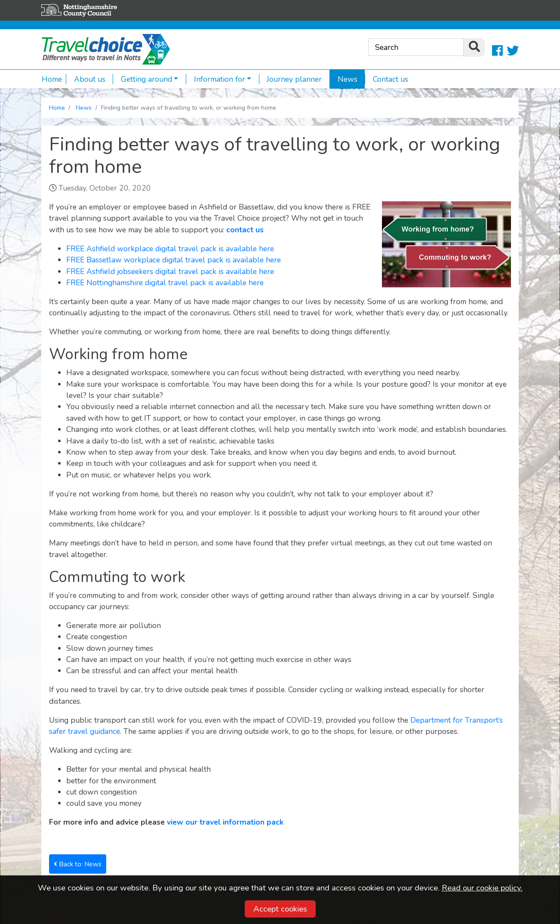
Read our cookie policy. (482, 888)
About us (86, 79)
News (343, 79)
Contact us (386, 79)
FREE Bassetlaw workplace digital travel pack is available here (174, 260)
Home (52, 79)
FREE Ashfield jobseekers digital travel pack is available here (170, 271)
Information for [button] (215, 79)
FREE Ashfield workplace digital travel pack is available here (170, 249)
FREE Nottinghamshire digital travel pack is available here (165, 283)
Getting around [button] (142, 79)
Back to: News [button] (78, 864)
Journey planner (291, 79)
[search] (474, 48)
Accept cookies (280, 909)
